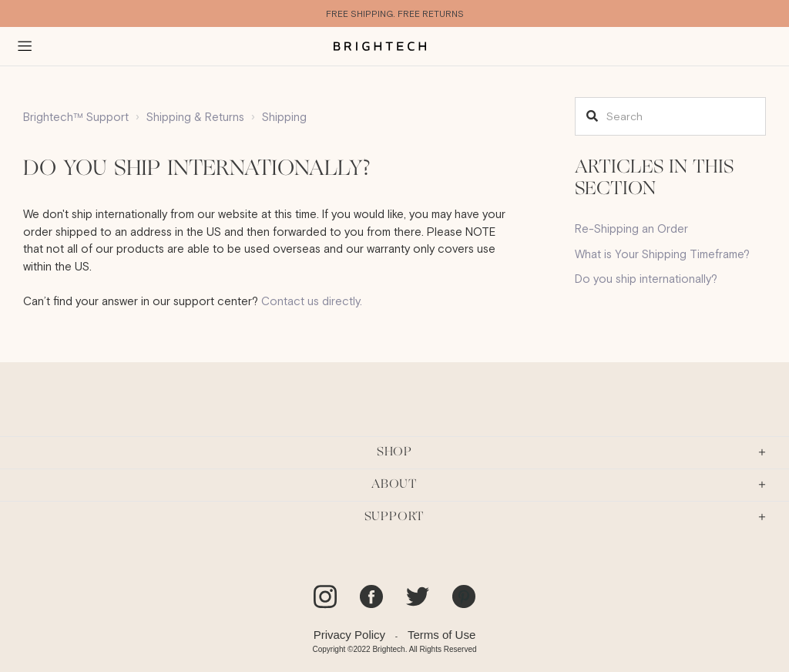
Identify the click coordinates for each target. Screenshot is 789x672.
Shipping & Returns (195, 117)
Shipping (284, 117)
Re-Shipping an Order (631, 228)
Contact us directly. (312, 301)
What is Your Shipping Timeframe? (662, 254)
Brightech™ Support (76, 117)
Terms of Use (442, 635)
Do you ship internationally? (646, 279)
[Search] (670, 116)
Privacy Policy (349, 635)
